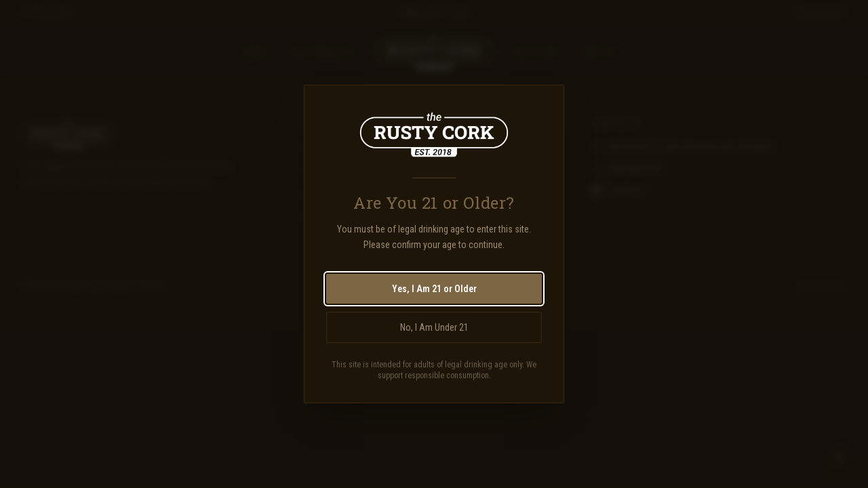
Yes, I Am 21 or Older (434, 289)
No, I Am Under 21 (434, 327)
